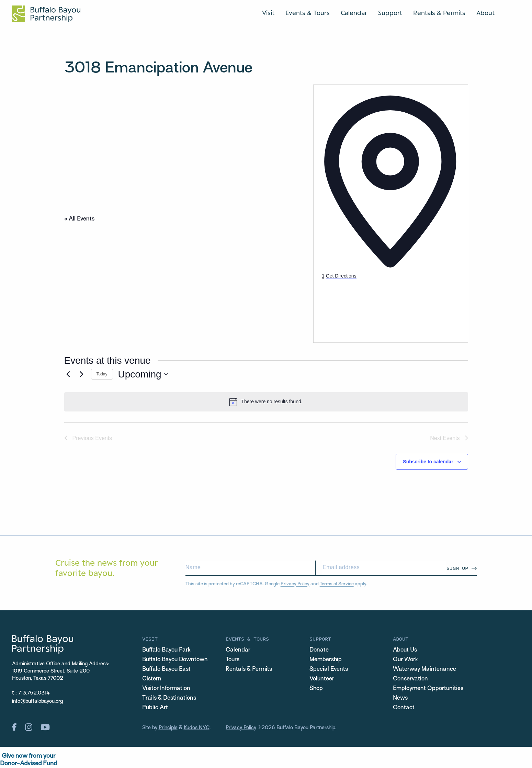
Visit (268, 13)
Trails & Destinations (169, 698)
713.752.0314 (34, 693)
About (485, 13)
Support (390, 13)
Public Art (155, 708)
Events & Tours (308, 13)
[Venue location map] (373, 306)
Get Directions (341, 276)
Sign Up (457, 568)
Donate (319, 650)
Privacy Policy (295, 584)
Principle (168, 728)
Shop (316, 689)
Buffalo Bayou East (166, 669)
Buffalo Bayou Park (166, 650)
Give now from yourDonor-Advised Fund (29, 760)
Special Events (329, 669)
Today (102, 374)
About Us (405, 650)
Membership (326, 660)
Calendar (354, 13)
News (400, 698)
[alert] (266, 402)
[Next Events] (82, 374)
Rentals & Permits (439, 13)
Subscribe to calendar (428, 462)
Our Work (405, 660)
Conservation (410, 679)
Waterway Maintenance (425, 669)
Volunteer (322, 679)
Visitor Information (166, 689)
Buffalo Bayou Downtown (175, 660)
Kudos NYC (197, 728)
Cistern (152, 679)
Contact (404, 708)
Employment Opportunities (428, 689)
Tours (233, 660)
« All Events (79, 219)
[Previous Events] (68, 374)
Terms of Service (337, 584)
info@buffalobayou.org (37, 701)
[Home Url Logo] (46, 14)
